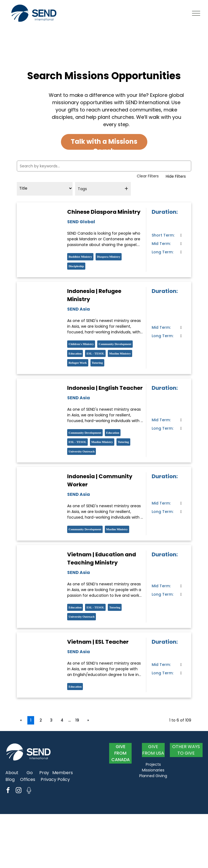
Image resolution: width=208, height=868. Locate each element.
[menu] (196, 13)
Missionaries (153, 770)
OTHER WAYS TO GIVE (186, 750)
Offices (28, 779)
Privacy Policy (55, 779)
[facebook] (8, 791)
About (12, 773)
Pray (44, 773)
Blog (10, 779)
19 (77, 720)
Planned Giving (153, 776)
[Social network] (29, 791)
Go (30, 773)
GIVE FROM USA (153, 750)
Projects (153, 764)
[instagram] (18, 791)
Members (63, 773)
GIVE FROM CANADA (121, 753)
